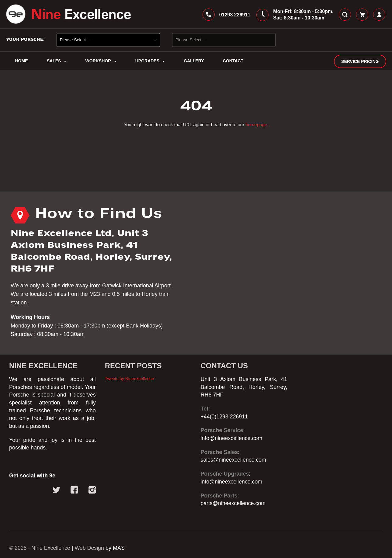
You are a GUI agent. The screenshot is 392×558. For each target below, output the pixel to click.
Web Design (90, 548)
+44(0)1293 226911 (225, 417)
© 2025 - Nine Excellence (40, 548)
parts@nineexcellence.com (234, 503)
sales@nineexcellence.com (234, 460)
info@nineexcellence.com (232, 438)
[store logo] (68, 15)
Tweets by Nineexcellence (130, 379)
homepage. (257, 125)
